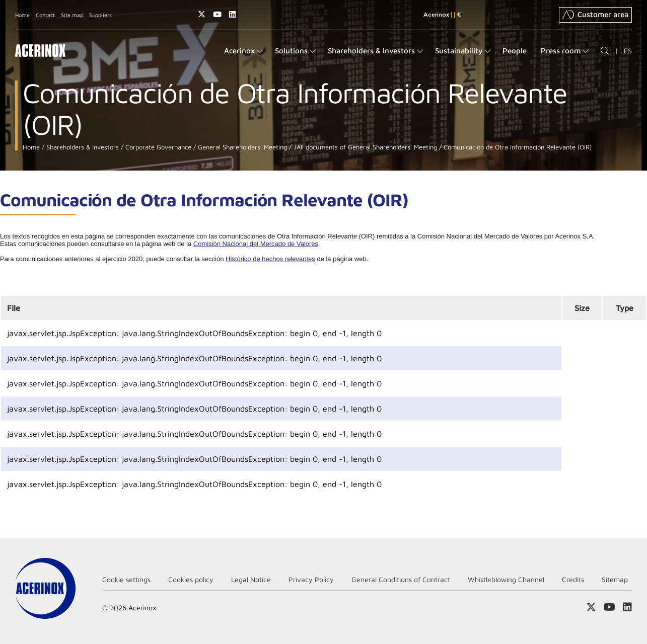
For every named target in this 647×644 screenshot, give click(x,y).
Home (22, 15)
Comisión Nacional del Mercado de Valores (256, 244)
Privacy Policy (311, 579)
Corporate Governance (157, 147)
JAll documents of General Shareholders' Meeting (364, 147)
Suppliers (100, 15)
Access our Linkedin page (232, 14)
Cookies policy (191, 579)
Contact (45, 15)
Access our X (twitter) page (202, 14)
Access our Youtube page (217, 14)
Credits (573, 579)
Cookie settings (126, 579)
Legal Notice (251, 579)
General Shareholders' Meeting (241, 147)
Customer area (595, 15)
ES (628, 51)
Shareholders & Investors (82, 147)
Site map (72, 15)
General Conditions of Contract (401, 579)
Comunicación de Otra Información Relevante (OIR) (517, 147)
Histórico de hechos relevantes (270, 259)
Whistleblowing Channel (506, 579)
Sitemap (615, 579)
